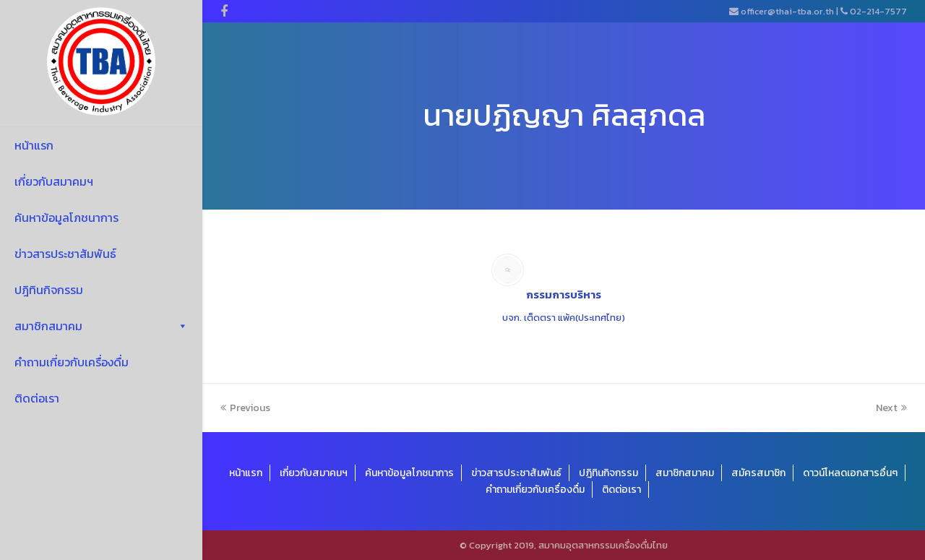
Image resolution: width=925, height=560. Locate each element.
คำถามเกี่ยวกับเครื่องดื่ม (72, 362)
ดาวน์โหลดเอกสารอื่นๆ (850, 473)
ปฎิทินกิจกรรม (49, 290)
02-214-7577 (878, 11)
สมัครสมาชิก (758, 473)
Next (891, 408)
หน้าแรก (34, 145)
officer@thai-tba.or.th (787, 11)
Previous (245, 408)
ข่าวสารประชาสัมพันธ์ (65, 254)
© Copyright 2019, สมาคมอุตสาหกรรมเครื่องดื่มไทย (564, 545)
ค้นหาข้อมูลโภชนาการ (66, 217)
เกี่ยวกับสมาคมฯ (54, 181)
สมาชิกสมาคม (101, 326)
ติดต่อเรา (37, 398)
